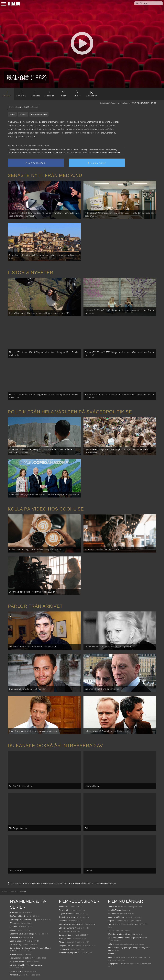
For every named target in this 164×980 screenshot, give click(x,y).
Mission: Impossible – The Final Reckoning (26, 965)
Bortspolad (63, 921)
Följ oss (111, 921)
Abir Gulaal (14, 937)
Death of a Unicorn (17, 941)
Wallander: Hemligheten (68, 953)
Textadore (112, 954)
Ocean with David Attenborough (22, 934)
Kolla (110, 944)
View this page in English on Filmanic (24, 107)
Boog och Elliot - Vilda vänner (70, 946)
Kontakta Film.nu (114, 910)
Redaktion (112, 914)
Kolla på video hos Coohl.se (46, 509)
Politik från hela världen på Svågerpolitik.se (70, 412)
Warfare (13, 930)
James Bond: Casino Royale (70, 924)
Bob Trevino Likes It (17, 916)
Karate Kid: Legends (18, 975)
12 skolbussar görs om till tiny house (121, 934)
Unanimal (13, 927)
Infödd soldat (64, 907)
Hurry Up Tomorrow (17, 961)
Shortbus (62, 931)
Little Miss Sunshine (66, 928)
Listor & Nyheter (30, 273)
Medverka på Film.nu (116, 917)
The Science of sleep (67, 917)
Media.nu (111, 957)
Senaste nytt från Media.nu (45, 175)
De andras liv (64, 949)
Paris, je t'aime (64, 910)
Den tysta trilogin (16, 945)
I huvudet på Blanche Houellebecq (23, 920)
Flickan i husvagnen (66, 942)
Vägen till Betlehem (66, 914)
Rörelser (13, 923)
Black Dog (14, 913)
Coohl (110, 931)
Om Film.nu (112, 907)
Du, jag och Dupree (66, 935)
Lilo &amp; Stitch (16, 971)
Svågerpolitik (113, 964)
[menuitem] (5, 891)
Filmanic (111, 924)
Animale (13, 954)
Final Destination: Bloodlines (21, 958)
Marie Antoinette (65, 939)
